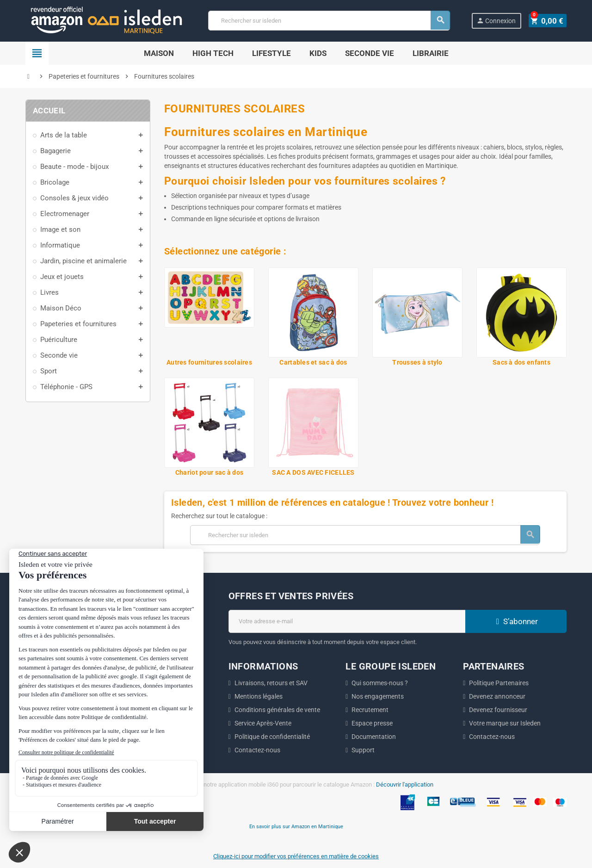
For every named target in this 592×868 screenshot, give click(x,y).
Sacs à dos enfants (521, 362)
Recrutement (370, 710)
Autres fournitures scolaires (209, 362)
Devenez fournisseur (498, 710)
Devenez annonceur (497, 696)
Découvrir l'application (405, 784)
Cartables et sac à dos (313, 362)
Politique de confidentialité (272, 737)
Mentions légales (259, 696)
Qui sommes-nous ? (380, 683)
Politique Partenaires (499, 683)
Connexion (498, 21)
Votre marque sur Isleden (505, 723)
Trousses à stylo (417, 362)
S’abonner (516, 621)
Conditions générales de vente (277, 710)
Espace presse (372, 723)
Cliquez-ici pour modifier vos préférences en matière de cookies (296, 856)
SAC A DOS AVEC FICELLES (313, 472)
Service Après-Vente (263, 723)
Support (363, 750)
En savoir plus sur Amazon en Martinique (296, 826)
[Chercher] (330, 21)
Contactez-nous (257, 750)
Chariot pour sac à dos (209, 472)
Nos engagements (378, 696)
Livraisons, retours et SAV (271, 683)
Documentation (374, 737)
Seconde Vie (370, 53)
